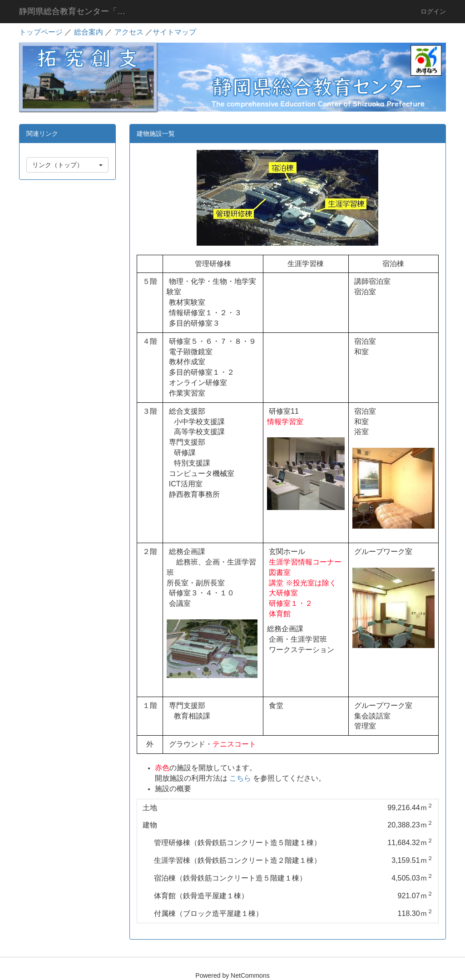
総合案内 (89, 32)
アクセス (129, 32)
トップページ (41, 32)
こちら (240, 778)
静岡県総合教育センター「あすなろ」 (79, 11)
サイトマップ (174, 32)
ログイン (433, 11)
